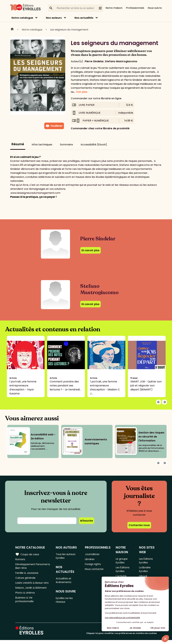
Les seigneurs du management (69, 30)
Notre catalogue (22, 18)
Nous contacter (95, 570)
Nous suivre (155, 8)
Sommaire (66, 145)
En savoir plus (90, 250)
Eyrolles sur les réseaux (65, 601)
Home (12, 30)
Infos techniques (42, 145)
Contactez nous (139, 525)
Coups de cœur (28, 554)
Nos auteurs (54, 18)
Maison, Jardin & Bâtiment (32, 590)
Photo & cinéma (25, 595)
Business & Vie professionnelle (25, 602)
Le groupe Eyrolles (122, 561)
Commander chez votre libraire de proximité (100, 128)
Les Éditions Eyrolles (123, 570)
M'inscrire (87, 521)
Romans (20, 559)
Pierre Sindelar (94, 61)
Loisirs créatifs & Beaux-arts (33, 585)
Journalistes (92, 554)
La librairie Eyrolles (145, 570)
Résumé (18, 144)
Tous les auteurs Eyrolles (66, 556)
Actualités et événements (64, 581)
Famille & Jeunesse (27, 574)
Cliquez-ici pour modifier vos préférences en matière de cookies (121, 637)
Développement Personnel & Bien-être (32, 567)
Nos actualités (84, 18)
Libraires (90, 559)
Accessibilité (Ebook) (94, 145)
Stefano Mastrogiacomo (121, 61)
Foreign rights (93, 565)
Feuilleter (54, 126)
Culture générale (26, 579)
